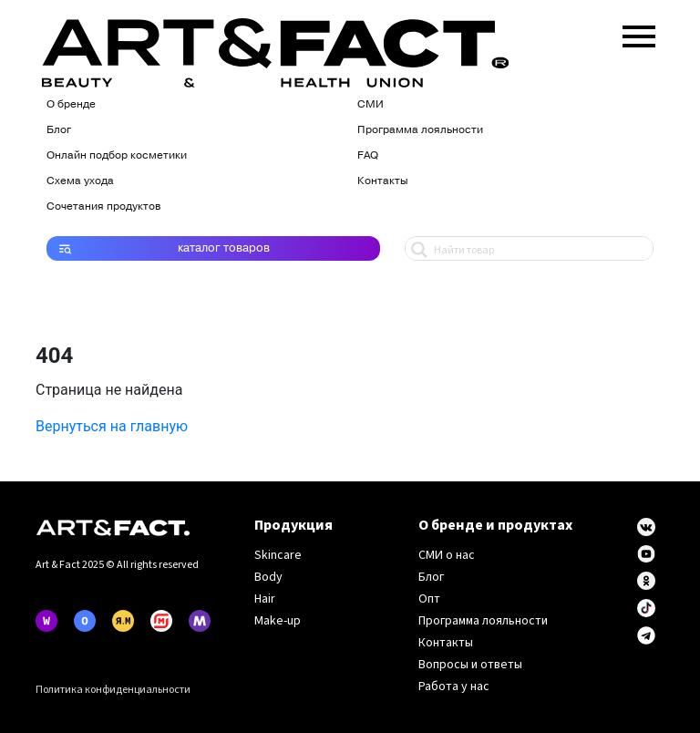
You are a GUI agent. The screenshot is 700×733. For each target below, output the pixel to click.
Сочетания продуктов (103, 206)
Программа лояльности (420, 129)
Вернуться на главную (112, 426)
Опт (429, 599)
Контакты (383, 181)
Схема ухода (80, 181)
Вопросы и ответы (470, 665)
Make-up (278, 621)
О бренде (71, 104)
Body (268, 577)
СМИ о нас (447, 555)
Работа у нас (454, 687)
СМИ (371, 104)
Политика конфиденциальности (113, 690)
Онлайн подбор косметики (117, 155)
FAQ (368, 155)
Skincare (278, 555)
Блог (59, 129)
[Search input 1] (539, 248)
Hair (265, 599)
